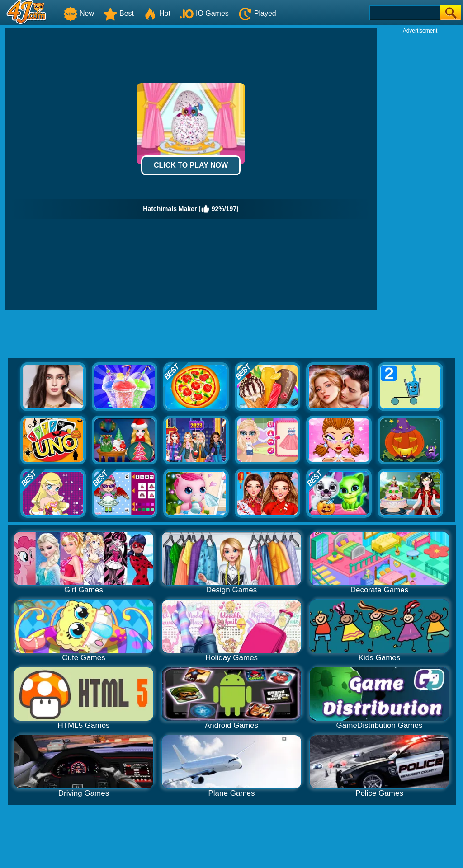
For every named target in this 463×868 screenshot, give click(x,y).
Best (118, 13)
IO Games (204, 13)
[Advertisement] (420, 170)
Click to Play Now (191, 165)
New (79, 13)
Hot (157, 13)
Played (257, 13)
